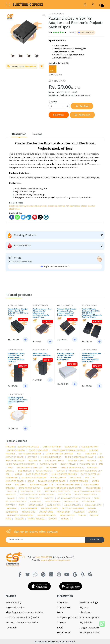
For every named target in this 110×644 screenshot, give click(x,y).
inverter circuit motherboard (37, 495)
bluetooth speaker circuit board (63, 488)
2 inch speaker (29, 508)
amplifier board (16, 450)
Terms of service (15, 608)
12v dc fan (75, 478)
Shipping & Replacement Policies (25, 612)
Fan (87, 478)
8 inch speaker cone (68, 484)
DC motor (52, 467)
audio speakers (48, 464)
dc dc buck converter (34, 478)
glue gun (79, 512)
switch (61, 471)
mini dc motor (58, 478)
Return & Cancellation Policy (22, 623)
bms (101, 464)
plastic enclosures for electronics (64, 206)
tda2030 (53, 519)
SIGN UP (95, 540)
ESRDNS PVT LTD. (47, 641)
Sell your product (67, 618)
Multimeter (35, 460)
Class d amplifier (38, 450)
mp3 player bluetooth (58, 491)
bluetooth (27, 491)
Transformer (93, 488)
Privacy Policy (13, 603)
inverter (49, 498)
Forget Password (89, 628)
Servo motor (67, 515)
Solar (31, 481)
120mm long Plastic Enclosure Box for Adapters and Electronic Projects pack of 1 (16, 357)
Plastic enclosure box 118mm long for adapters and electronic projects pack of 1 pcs (42, 313)
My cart (84, 608)
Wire (10, 467)
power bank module (72, 467)
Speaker (10, 447)
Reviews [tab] (37, 134)
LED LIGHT (21, 484)
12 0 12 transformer (86, 495)
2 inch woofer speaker (64, 474)
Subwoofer (71, 447)
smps (21, 505)
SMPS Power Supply (29, 488)
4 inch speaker (73, 505)
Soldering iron (90, 447)
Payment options (90, 618)
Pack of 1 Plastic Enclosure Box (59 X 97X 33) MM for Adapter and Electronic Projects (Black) (92, 313)
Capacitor (36, 502)
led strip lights (54, 460)
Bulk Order (59, 115)
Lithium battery (52, 447)
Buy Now (82, 106)
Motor (18, 474)
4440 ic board (53, 502)
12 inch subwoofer (51, 457)
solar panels (68, 464)
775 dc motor (87, 464)
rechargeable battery (30, 467)
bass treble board (37, 474)
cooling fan (54, 505)
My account (64, 632)
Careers (61, 623)
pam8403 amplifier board (52, 481)
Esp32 (21, 498)
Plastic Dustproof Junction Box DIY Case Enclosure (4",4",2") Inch (18, 401)
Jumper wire (46, 512)
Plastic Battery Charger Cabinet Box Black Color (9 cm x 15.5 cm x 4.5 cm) (18, 312)
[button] (85, 4)
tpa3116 (11, 498)
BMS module (25, 471)
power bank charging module (69, 450)
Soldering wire (49, 508)
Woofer (91, 460)
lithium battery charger (59, 454)
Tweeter (12, 491)
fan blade (34, 498)
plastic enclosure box (37, 206)
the (39, 491)
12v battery (65, 495)
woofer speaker (79, 481)
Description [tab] (19, 134)
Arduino (93, 512)
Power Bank (64, 512)
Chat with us (30, 66)
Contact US (64, 608)
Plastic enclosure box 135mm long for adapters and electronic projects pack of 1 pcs (91, 357)
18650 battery (76, 460)
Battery (32, 457)
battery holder (39, 484)
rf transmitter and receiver (74, 498)
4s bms (65, 519)
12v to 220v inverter (30, 454)
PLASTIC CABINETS (56, 14)
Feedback (11, 628)
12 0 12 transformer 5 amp (79, 457)
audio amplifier (93, 505)
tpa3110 (82, 515)
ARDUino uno (28, 512)
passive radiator (47, 515)
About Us (63, 603)
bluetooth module (28, 447)
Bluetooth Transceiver (20, 515)
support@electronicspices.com (56, 560)
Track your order (90, 632)
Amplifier (90, 454)
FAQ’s (60, 628)
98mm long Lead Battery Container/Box (42, 354)
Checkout (85, 612)
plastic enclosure (17, 206)
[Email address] (45, 540)
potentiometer (44, 471)
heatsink (12, 508)
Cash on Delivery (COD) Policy (23, 618)
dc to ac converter (73, 508)
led (79, 454)
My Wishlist (86, 623)
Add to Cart (82, 115)
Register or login (89, 603)
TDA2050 (19, 519)
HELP (60, 612)
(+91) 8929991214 (44, 557)
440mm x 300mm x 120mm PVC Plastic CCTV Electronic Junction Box (66, 356)
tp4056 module (36, 519)
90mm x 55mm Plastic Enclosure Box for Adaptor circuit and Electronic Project (67, 312)
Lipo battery (71, 502)
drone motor (36, 505)
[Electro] (20, 5)
